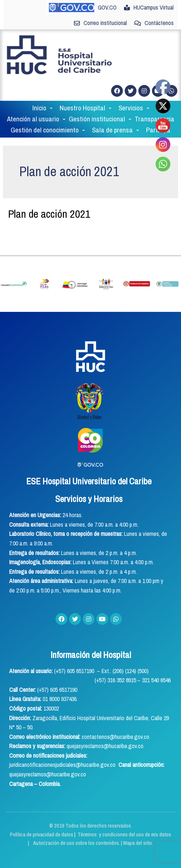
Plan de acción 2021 (49, 177)
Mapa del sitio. (138, 807)
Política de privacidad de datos (42, 798)
